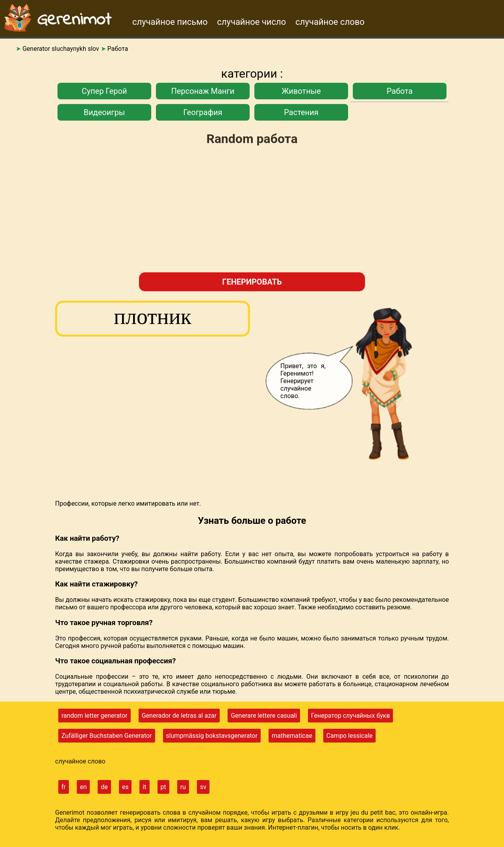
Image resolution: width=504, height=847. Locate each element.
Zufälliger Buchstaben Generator (107, 736)
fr (64, 787)
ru (183, 787)
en (83, 787)
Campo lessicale (349, 736)
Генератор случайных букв (350, 716)
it (144, 787)
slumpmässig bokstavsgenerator (212, 736)
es (125, 787)
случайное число (251, 22)
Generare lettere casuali (264, 716)
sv (203, 787)
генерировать (252, 282)
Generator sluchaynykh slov (61, 49)
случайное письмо (170, 22)
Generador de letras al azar (179, 716)
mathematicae (292, 736)
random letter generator (94, 716)
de (104, 787)
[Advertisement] (252, 210)
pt (163, 787)
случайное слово (330, 22)
